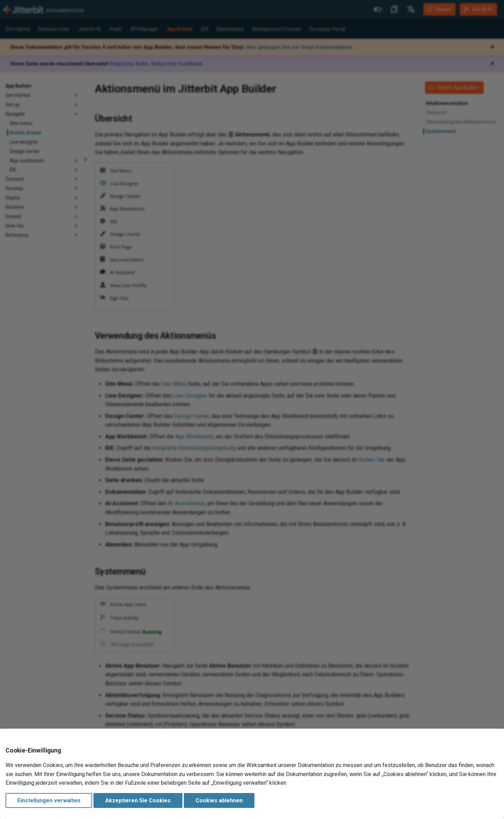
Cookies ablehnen (219, 800)
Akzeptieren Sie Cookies (138, 800)
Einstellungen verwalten (49, 800)
